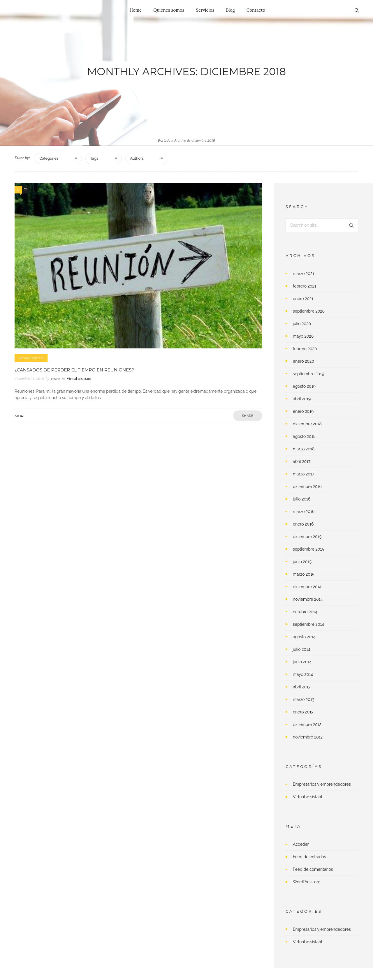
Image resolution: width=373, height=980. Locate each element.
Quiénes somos (169, 10)
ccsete (56, 379)
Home (136, 10)
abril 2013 (302, 687)
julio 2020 (302, 324)
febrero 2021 (305, 286)
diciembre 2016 (307, 487)
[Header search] (357, 10)
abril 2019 (302, 399)
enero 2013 (303, 712)
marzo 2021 (303, 274)
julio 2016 (302, 499)
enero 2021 (303, 299)
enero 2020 (303, 361)
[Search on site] (322, 225)
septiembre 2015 (308, 549)
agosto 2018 (304, 436)
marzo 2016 (304, 512)
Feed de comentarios (313, 869)
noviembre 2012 (308, 737)
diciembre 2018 (307, 424)
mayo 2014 (303, 674)
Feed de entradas (309, 857)
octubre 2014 (305, 612)
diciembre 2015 (307, 537)
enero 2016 (303, 524)
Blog (230, 10)
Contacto (256, 10)
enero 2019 (303, 411)
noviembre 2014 (308, 599)
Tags (94, 158)
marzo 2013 (303, 699)
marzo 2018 (304, 449)
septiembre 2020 (309, 311)
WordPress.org (307, 882)
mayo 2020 (303, 336)
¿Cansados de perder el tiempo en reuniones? (74, 370)
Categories (49, 158)
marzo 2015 (304, 574)
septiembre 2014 (308, 624)
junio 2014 (302, 662)
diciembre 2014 (307, 587)
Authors (137, 158)
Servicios (205, 10)
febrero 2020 (305, 349)
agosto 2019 (304, 386)
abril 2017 (302, 461)
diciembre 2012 (307, 725)
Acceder (301, 844)
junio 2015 (302, 562)
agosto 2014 (304, 637)
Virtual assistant (308, 797)
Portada (164, 140)
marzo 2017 (303, 474)
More (20, 416)
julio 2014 (302, 649)
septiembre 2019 (309, 374)
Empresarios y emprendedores (322, 784)
